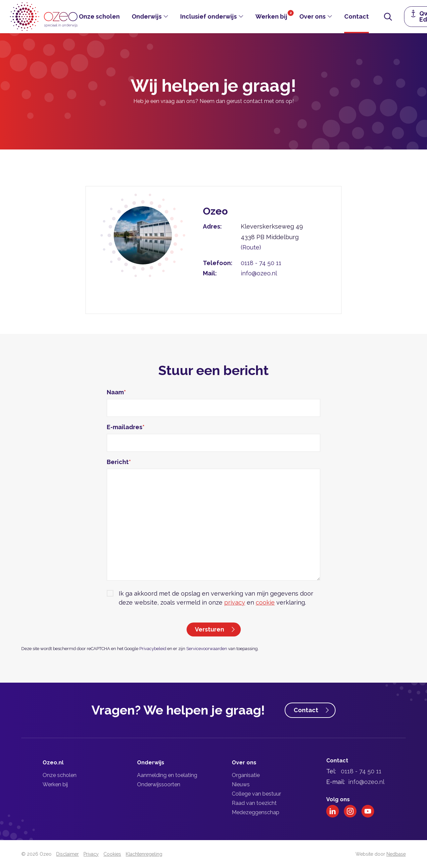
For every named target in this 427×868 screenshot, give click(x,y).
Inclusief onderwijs (209, 16)
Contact (356, 16)
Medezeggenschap (256, 812)
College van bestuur (256, 794)
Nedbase (396, 854)
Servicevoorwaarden (207, 649)
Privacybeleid (153, 649)
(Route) (251, 247)
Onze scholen (99, 16)
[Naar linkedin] (333, 811)
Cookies (112, 854)
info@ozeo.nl (259, 273)
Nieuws (241, 784)
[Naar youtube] (368, 811)
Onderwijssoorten (159, 784)
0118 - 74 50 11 (261, 263)
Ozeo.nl (53, 763)
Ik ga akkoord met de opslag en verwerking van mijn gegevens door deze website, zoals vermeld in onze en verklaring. (216, 598)
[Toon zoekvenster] (388, 17)
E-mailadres (126, 427)
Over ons (312, 16)
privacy (235, 602)
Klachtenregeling (144, 854)
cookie (265, 602)
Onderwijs (147, 16)
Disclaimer (68, 854)
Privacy (91, 854)
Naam (116, 392)
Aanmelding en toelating (167, 775)
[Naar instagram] (350, 811)
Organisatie (246, 775)
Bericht (119, 462)
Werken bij (271, 16)
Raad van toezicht (254, 803)
